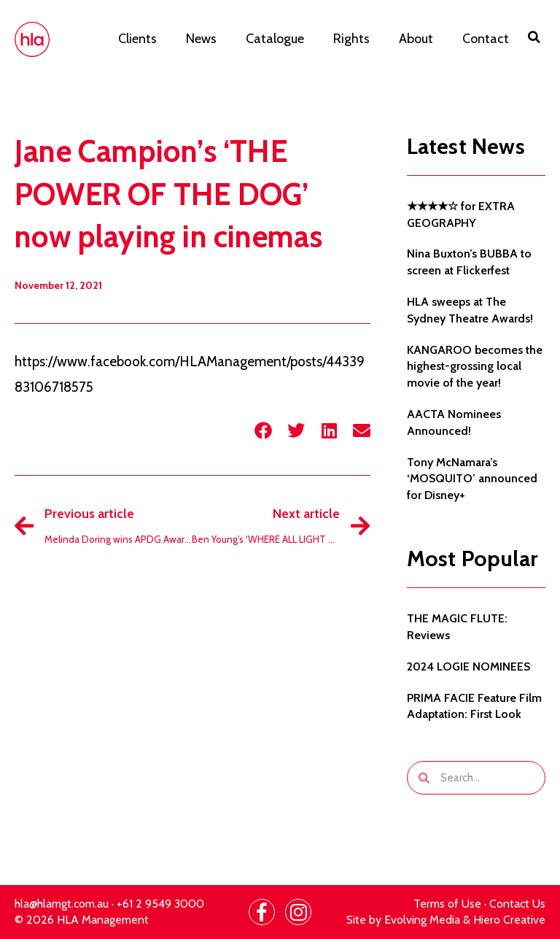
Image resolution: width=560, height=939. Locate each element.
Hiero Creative (509, 920)
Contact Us (517, 904)
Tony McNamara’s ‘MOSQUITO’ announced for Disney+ (472, 479)
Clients (137, 39)
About (416, 39)
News (201, 39)
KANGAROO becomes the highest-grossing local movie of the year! (475, 367)
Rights (351, 39)
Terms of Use (447, 904)
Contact (486, 39)
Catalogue (275, 39)
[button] (534, 37)
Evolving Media (422, 920)
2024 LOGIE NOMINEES (468, 666)
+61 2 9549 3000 (160, 904)
